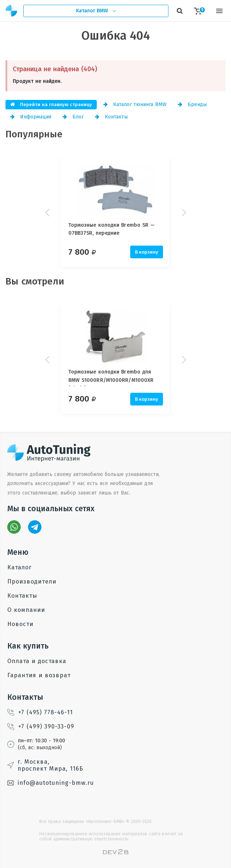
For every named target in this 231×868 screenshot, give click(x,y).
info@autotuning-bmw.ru (51, 783)
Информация (31, 117)
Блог (73, 117)
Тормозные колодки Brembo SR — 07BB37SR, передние (112, 229)
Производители (32, 582)
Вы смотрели (35, 281)
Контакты (111, 117)
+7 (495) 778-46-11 (40, 712)
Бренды (192, 104)
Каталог (19, 567)
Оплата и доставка (37, 661)
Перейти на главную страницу (51, 104)
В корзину (147, 252)
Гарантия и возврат (39, 675)
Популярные (34, 134)
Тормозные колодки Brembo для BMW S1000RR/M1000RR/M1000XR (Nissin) (111, 378)
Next (183, 213)
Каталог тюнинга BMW (135, 104)
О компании (26, 610)
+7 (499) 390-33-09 (41, 726)
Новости (20, 624)
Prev (48, 213)
